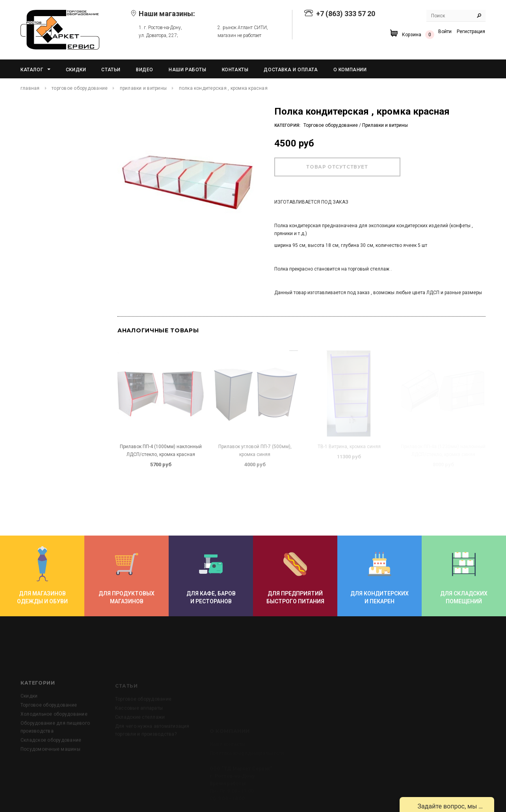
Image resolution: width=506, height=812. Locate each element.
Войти (445, 32)
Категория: (287, 125)
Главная (30, 88)
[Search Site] (456, 16)
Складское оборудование (51, 766)
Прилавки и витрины (143, 88)
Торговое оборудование (80, 88)
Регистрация (471, 32)
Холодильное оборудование (54, 740)
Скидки (29, 721)
